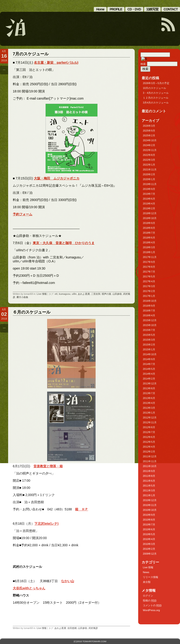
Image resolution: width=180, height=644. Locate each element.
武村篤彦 (93, 628)
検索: (143, 64)
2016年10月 (150, 301)
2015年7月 (149, 330)
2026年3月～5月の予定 (156, 83)
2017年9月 (149, 262)
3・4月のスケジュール (156, 93)
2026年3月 (149, 126)
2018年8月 (149, 228)
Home (100, 9)
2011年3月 (149, 490)
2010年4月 (149, 539)
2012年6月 (149, 437)
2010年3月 (149, 544)
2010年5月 (149, 534)
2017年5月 (149, 276)
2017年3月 (149, 286)
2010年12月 (150, 500)
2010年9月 (149, 515)
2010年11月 (150, 505)
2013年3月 (149, 408)
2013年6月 (149, 398)
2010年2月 (149, 549)
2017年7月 (149, 272)
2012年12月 (150, 418)
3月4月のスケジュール (156, 103)
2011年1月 (149, 495)
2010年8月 (149, 520)
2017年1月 (149, 296)
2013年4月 (149, 403)
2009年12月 (150, 554)
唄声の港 (106, 294)
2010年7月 (149, 525)
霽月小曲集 (22, 297)
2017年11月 (150, 257)
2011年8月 (149, 476)
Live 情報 (42, 294)
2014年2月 (149, 379)
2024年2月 (149, 145)
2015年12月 (150, 320)
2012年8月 (149, 427)
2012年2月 (149, 452)
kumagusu (65, 294)
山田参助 (117, 294)
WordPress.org (151, 610)
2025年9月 (149, 131)
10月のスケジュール (154, 88)
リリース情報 (151, 577)
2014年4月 (149, 374)
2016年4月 (149, 315)
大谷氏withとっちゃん (29, 588)
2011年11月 (150, 461)
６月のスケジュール (32, 312)
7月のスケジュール (31, 54)
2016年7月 (149, 311)
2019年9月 (149, 189)
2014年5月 (149, 369)
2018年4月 (149, 242)
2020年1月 (149, 179)
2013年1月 (149, 413)
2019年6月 (149, 199)
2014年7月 (149, 364)
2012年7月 (149, 432)
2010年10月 (150, 510)
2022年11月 (150, 150)
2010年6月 (149, 529)
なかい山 (68, 581)
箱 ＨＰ (82, 509)
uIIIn (74, 294)
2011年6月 (149, 481)
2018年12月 (150, 213)
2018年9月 (149, 223)
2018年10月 (150, 218)
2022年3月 (149, 160)
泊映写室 (152, 9)
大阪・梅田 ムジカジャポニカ (57, 178)
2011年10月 (150, 466)
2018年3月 (149, 247)
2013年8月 (149, 388)
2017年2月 (149, 291)
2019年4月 (149, 204)
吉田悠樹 (72, 628)
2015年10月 (150, 325)
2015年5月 (149, 335)
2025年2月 (149, 135)
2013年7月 (149, 393)
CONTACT (171, 9)
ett (56, 294)
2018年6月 (149, 238)
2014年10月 (150, 354)
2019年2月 (149, 208)
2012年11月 (150, 422)
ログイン (148, 596)
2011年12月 (150, 456)
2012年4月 (149, 447)
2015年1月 (149, 349)
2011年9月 (149, 471)
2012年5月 (149, 442)
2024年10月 (150, 140)
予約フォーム (23, 214)
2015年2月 (149, 345)
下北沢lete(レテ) (46, 524)
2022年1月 (149, 165)
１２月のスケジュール (156, 98)
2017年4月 (149, 281)
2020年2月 (149, 174)
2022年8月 (149, 155)
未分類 (147, 582)
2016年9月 (149, 306)
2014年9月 (149, 359)
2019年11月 (150, 184)
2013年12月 (150, 383)
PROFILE (116, 9)
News (146, 572)
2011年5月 (149, 486)
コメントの (152, 605)
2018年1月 (149, 252)
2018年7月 (149, 233)
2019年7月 (149, 194)
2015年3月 (149, 340)
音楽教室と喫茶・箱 (48, 466)
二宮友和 (96, 294)
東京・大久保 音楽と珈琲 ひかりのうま (64, 243)
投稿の (150, 600)
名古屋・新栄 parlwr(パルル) (56, 63)
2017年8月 (149, 267)
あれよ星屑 (84, 294)
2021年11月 (150, 170)
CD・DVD (134, 9)
